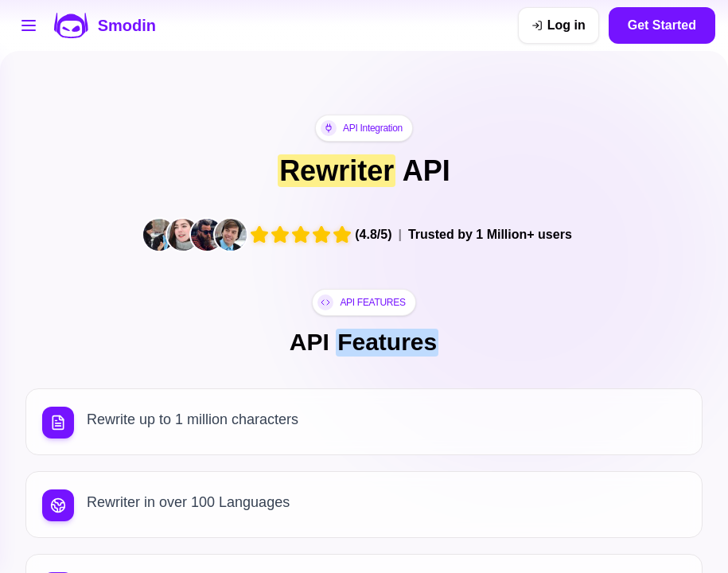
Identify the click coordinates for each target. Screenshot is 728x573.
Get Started (662, 25)
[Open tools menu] (29, 25)
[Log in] (559, 25)
